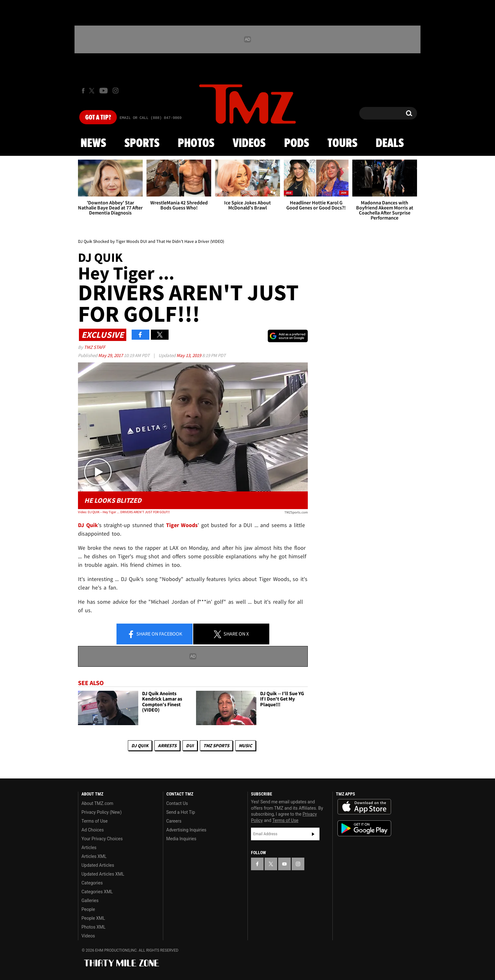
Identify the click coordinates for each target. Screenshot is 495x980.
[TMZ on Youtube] (104, 91)
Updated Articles (98, 865)
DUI (190, 745)
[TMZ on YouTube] (284, 864)
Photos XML (93, 927)
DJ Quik (140, 745)
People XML (93, 918)
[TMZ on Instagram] (116, 91)
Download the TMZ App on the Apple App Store (364, 807)
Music (245, 745)
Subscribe (313, 834)
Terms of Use (95, 821)
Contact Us (177, 803)
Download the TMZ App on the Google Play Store (364, 828)
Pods (297, 144)
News (93, 144)
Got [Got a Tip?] (98, 118)
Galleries (90, 901)
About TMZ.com (97, 803)
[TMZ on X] (93, 91)
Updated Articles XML (103, 874)
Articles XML (94, 856)
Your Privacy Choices (102, 839)
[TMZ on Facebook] (83, 91)
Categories (92, 883)
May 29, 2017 (111, 355)
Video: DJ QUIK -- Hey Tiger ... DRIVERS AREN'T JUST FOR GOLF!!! (124, 512)
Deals (390, 144)
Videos (249, 144)
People (88, 909)
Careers (174, 821)
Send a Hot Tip (181, 812)
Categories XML (97, 892)
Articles (89, 848)
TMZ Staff (95, 347)
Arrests (167, 745)
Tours (342, 144)
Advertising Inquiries (186, 830)
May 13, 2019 (189, 355)
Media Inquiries (181, 839)
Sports (142, 144)
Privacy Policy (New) (101, 812)
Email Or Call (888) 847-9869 (151, 118)
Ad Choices (93, 830)
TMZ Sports (216, 745)
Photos (196, 144)
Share (155, 634)
